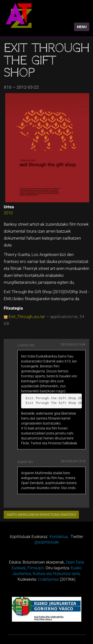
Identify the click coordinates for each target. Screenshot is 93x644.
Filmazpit (35, 568)
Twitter (36, 443)
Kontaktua (59, 537)
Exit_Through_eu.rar (27, 317)
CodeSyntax (48, 579)
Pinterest (55, 443)
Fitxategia (13, 308)
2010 (8, 213)
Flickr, (25, 443)
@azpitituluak (47, 542)
